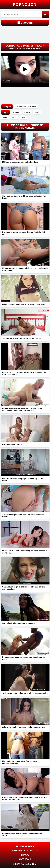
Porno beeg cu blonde (12, 444)
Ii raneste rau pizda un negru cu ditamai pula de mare (24, 658)
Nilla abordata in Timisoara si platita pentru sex (24, 727)
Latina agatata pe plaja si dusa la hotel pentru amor (23, 834)
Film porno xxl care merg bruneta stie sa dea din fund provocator (24, 373)
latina (37, 112)
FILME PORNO (25, 846)
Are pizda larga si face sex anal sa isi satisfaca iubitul (23, 516)
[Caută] (45, 14)
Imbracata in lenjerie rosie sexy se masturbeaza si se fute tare (25, 552)
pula (23, 118)
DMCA (25, 855)
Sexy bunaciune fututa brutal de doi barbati (22, 338)
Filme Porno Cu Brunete (26, 107)
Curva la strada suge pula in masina (18, 623)
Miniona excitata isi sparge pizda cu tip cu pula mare (23, 480)
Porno (25, 5)
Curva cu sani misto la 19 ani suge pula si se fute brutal (24, 197)
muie (14, 118)
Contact (25, 859)
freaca (27, 112)
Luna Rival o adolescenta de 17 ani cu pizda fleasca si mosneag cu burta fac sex (22, 409)
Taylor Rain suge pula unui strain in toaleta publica (25, 693)
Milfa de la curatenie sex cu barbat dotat (20, 162)
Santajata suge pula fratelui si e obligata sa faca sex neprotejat (24, 588)
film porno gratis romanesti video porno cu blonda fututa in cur (25, 269)
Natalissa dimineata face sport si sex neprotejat (24, 304)
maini (5, 118)
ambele (16, 112)
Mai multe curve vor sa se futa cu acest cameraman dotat (20, 762)
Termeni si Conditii (25, 851)
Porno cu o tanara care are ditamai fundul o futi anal (24, 233)
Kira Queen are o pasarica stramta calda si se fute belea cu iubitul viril (25, 798)
